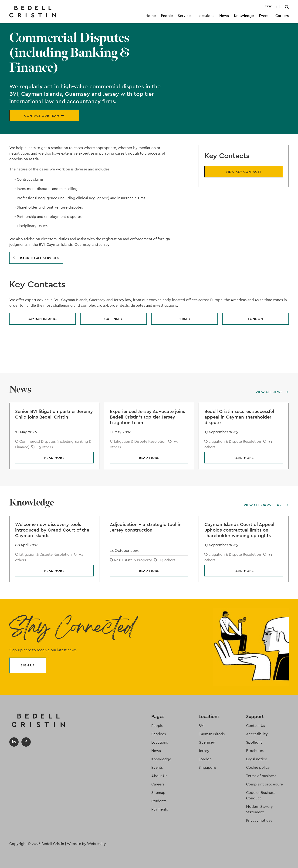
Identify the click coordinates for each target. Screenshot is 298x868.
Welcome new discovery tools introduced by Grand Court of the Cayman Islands (52, 530)
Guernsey (113, 319)
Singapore (207, 767)
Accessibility (257, 734)
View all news (272, 392)
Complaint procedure (264, 784)
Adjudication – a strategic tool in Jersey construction (146, 527)
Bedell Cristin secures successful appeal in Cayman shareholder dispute (239, 417)
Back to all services (36, 258)
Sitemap (158, 793)
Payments (160, 809)
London (255, 319)
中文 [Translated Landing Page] (268, 7)
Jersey (184, 319)
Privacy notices (259, 820)
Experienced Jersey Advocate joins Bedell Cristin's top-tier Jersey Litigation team (147, 417)
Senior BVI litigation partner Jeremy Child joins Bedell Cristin (54, 414)
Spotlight (254, 742)
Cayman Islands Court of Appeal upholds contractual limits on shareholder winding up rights (239, 530)
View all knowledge (266, 505)
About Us (159, 776)
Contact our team (44, 116)
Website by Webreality (86, 844)
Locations (206, 16)
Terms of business (261, 776)
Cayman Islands (42, 319)
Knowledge (244, 16)
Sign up (28, 665)
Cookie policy (258, 767)
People (167, 16)
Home (151, 16)
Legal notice (257, 759)
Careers (282, 16)
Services (185, 16)
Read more (54, 458)
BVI (201, 726)
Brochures (255, 751)
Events (265, 16)
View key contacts (244, 172)
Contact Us (256, 726)
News (224, 16)
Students (159, 801)
